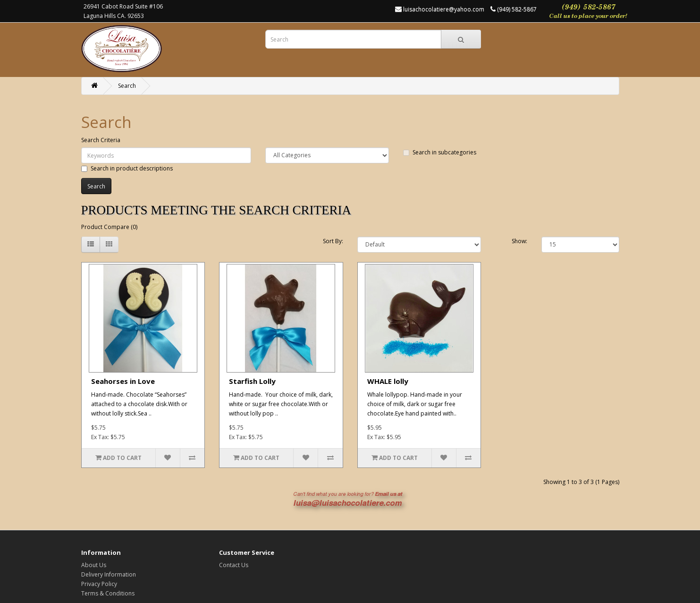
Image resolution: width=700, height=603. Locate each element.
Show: (519, 241)
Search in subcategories (440, 152)
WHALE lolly (388, 381)
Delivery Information (109, 574)
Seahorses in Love (123, 381)
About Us (94, 565)
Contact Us (234, 565)
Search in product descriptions (127, 168)
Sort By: (333, 241)
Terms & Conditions (108, 593)
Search (127, 86)
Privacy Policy (99, 584)
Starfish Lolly (252, 381)
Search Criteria (101, 140)
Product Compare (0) (109, 227)
